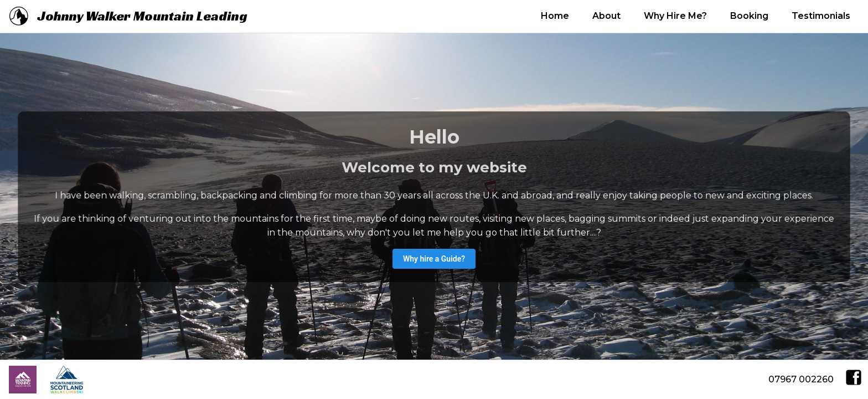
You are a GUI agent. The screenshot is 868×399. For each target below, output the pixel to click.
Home (555, 16)
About (606, 16)
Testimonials (821, 16)
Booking (749, 16)
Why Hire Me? (675, 16)
